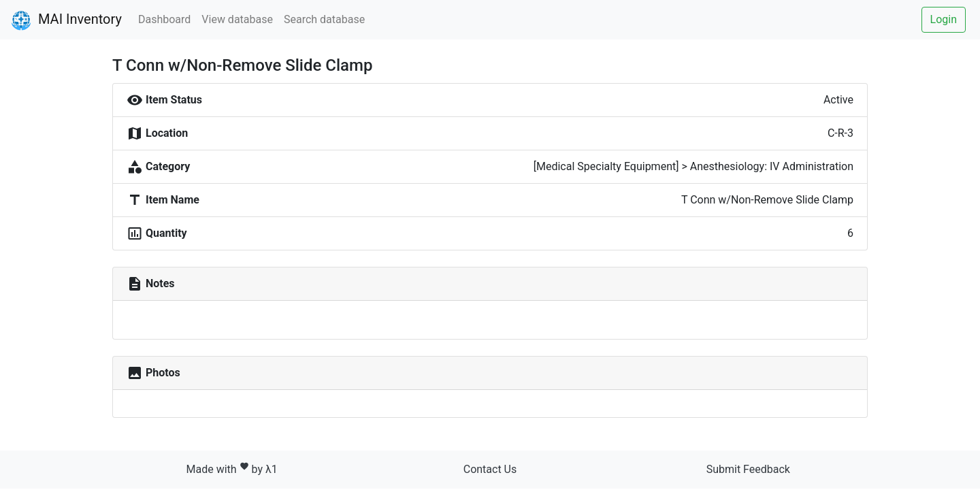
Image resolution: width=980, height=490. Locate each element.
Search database (324, 19)
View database (237, 19)
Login (944, 19)
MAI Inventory (66, 20)
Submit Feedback (748, 469)
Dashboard (164, 19)
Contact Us (490, 469)
